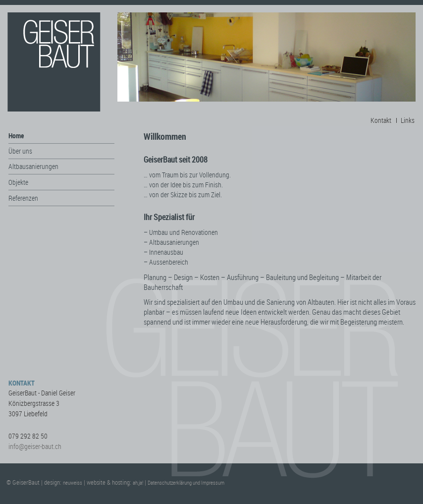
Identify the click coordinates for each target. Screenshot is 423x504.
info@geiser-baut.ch (35, 446)
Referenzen (23, 198)
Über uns (20, 151)
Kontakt (381, 120)
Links (408, 120)
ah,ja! (138, 482)
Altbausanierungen (33, 166)
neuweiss (73, 482)
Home (16, 136)
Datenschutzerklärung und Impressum (186, 482)
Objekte (18, 182)
